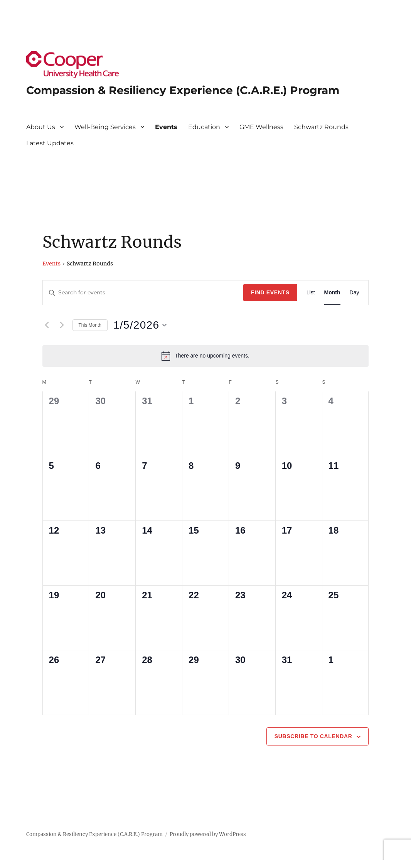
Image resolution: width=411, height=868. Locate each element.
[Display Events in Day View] (355, 293)
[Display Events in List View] (311, 293)
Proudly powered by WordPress (208, 834)
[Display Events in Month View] (332, 293)
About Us (41, 127)
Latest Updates (50, 143)
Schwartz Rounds (321, 127)
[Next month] (62, 325)
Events (166, 127)
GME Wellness (261, 127)
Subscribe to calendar (313, 736)
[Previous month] (47, 325)
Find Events (270, 292)
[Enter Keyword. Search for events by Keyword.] (143, 293)
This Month (90, 325)
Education (204, 127)
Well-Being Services (105, 127)
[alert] (206, 356)
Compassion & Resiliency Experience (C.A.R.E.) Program (183, 90)
